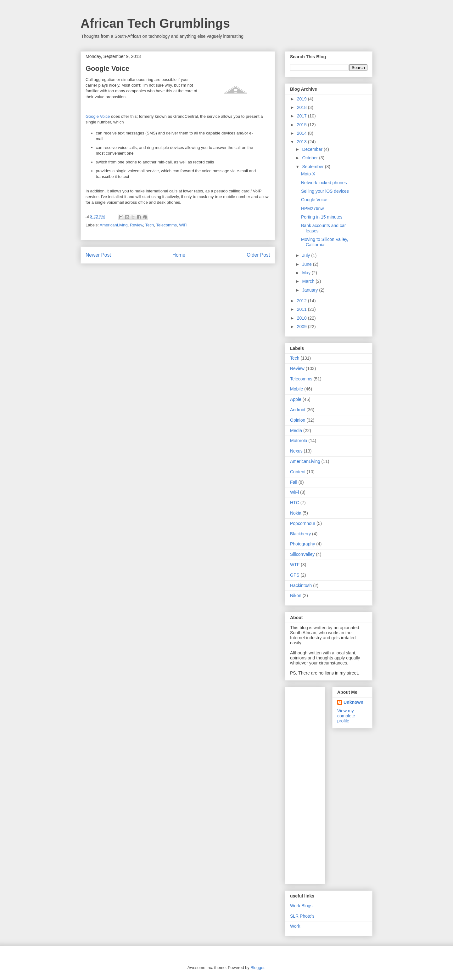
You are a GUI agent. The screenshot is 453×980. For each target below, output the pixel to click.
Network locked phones (324, 183)
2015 (302, 125)
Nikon (296, 595)
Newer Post (98, 255)
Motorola (299, 441)
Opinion (298, 420)
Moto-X (308, 174)
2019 (302, 99)
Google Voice (98, 116)
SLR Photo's (302, 916)
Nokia (296, 513)
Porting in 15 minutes (322, 217)
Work (295, 926)
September (313, 167)
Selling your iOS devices (325, 191)
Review (137, 225)
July (307, 255)
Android (298, 410)
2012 (302, 301)
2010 (302, 318)
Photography (302, 544)
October (310, 158)
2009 (302, 327)
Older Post (258, 255)
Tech (150, 225)
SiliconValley (302, 554)
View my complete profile (346, 716)
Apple (296, 399)
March (309, 281)
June (307, 264)
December (313, 149)
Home (179, 255)
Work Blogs (301, 906)
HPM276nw (312, 208)
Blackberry (300, 534)
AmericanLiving (114, 225)
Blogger (257, 968)
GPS (295, 575)
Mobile (296, 389)
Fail (294, 482)
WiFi (183, 225)
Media (296, 430)
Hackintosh (301, 585)
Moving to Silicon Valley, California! (325, 242)
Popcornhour (303, 523)
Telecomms (166, 225)
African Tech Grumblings (155, 23)
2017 (302, 116)
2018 (302, 107)
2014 (302, 133)
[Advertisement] (315, 784)
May (307, 273)
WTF (295, 565)
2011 (302, 309)
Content (298, 472)
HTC (295, 503)
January (310, 290)
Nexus (296, 451)
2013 (302, 142)
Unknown (353, 702)
